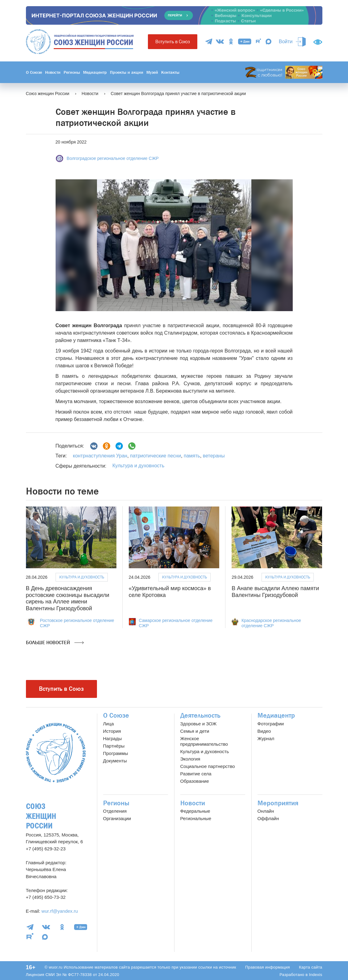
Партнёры (114, 746)
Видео (264, 731)
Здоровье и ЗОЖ (199, 724)
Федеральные (195, 811)
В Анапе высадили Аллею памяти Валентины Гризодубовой (275, 592)
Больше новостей (55, 643)
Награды (113, 738)
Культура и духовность (138, 466)
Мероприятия (278, 803)
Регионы (72, 72)
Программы (116, 753)
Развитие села (196, 774)
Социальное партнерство (208, 766)
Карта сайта (310, 967)
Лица (109, 724)
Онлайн (266, 811)
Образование (195, 781)
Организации (117, 818)
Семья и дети (195, 731)
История (112, 731)
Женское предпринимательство (204, 741)
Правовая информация (268, 967)
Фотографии (271, 724)
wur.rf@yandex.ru (60, 911)
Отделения (115, 811)
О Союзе (34, 72)
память (191, 456)
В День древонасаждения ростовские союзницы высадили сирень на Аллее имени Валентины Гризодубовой (68, 598)
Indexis (315, 975)
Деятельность (200, 715)
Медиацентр (95, 72)
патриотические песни (155, 456)
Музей (152, 72)
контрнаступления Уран (100, 456)
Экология (190, 759)
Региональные (196, 818)
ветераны (213, 456)
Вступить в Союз (173, 42)
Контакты (170, 72)
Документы (115, 761)
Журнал (266, 738)
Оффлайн (268, 818)
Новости (53, 72)
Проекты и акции (127, 72)
